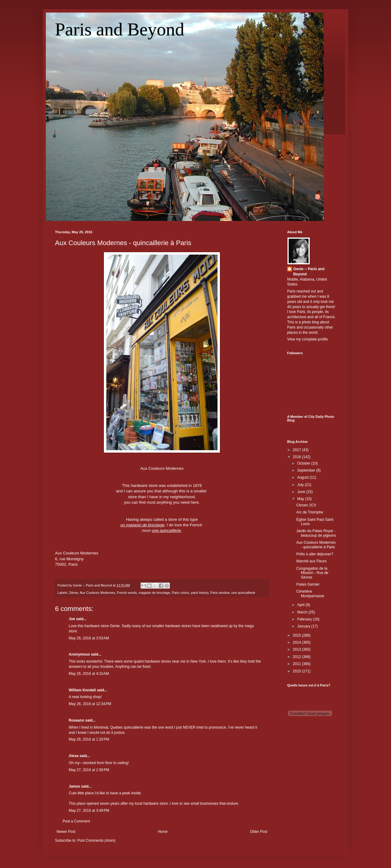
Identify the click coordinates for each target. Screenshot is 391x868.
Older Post (259, 832)
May (301, 499)
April (301, 605)
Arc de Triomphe (310, 512)
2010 (298, 671)
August (303, 477)
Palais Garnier (308, 584)
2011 (298, 664)
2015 (298, 635)
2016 (298, 457)
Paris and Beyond (120, 29)
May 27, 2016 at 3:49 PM (89, 811)
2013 (298, 649)
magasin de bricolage (154, 593)
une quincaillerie (243, 593)
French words (127, 593)
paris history (200, 593)
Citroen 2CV (306, 505)
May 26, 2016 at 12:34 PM (90, 704)
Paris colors (181, 593)
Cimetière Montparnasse (310, 594)
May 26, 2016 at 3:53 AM (89, 638)
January (304, 626)
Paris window (220, 593)
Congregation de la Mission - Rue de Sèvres (312, 573)
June (302, 492)
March (303, 612)
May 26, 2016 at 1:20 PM (89, 739)
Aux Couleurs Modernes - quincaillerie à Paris (123, 243)
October (304, 463)
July (301, 485)
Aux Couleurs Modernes (97, 593)
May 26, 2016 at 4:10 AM (89, 674)
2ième (73, 593)
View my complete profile (307, 339)
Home (163, 832)
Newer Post (66, 832)
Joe (72, 619)
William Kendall (82, 690)
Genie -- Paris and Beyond (309, 272)
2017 (298, 450)
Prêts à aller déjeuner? (315, 554)
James (74, 786)
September (307, 470)
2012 (298, 657)
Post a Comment (76, 821)
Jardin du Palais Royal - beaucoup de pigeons (316, 533)
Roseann (77, 720)
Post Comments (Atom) (96, 840)
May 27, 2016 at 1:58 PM (89, 770)
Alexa (74, 756)
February (305, 619)
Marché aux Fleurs (311, 561)
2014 (298, 642)
